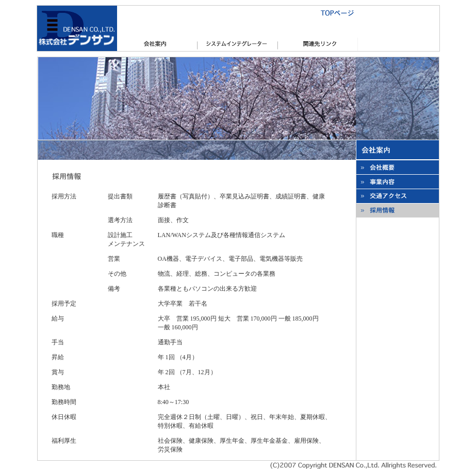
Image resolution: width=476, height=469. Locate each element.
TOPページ (238, 13)
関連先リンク (318, 44)
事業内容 (398, 182)
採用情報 (398, 211)
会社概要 (157, 44)
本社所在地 (398, 196)
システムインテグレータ (238, 44)
